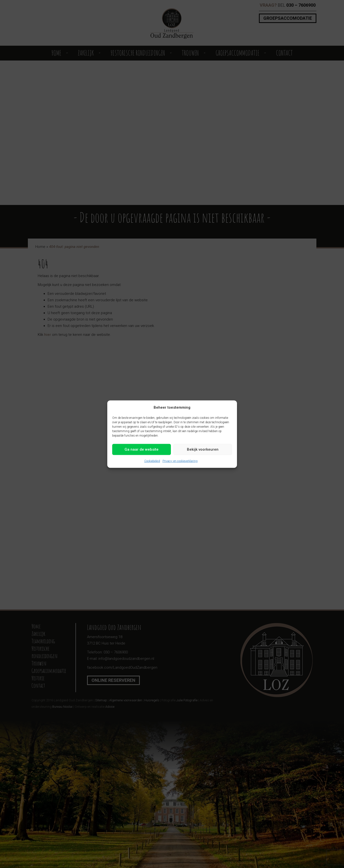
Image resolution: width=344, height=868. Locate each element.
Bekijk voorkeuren (203, 449)
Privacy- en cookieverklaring (180, 461)
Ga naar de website (142, 449)
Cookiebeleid (152, 461)
